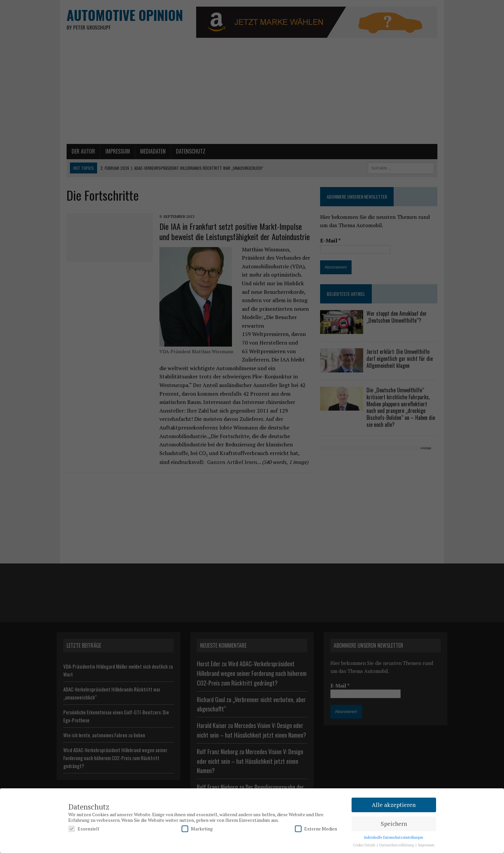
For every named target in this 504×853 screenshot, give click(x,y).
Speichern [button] (394, 824)
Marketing (197, 829)
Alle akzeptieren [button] (394, 805)
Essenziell (84, 829)
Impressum (426, 845)
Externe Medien (316, 829)
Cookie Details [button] (364, 845)
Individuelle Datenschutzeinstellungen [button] (394, 837)
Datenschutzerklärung (397, 845)
